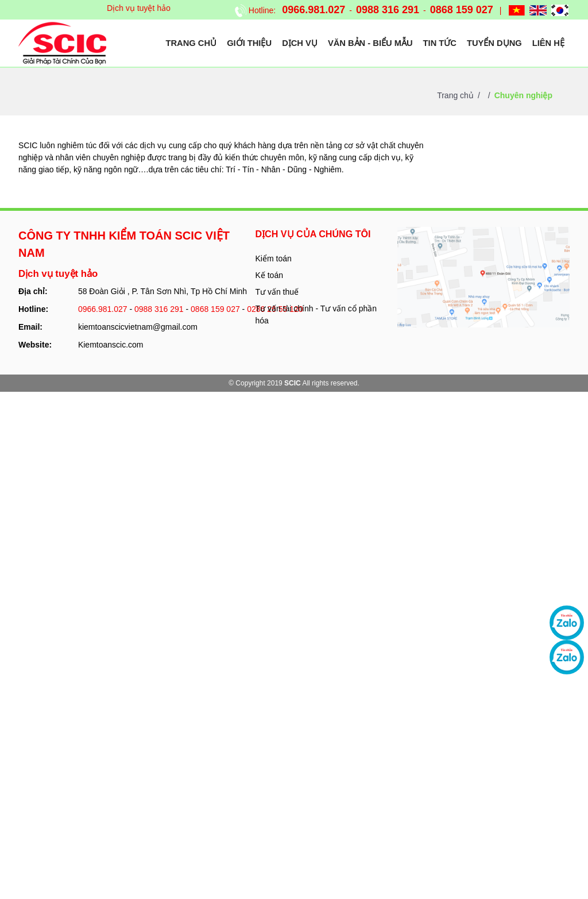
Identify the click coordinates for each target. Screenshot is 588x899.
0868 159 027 (462, 10)
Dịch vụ (300, 43)
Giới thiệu (249, 43)
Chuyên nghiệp (523, 95)
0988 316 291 (388, 10)
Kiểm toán (274, 258)
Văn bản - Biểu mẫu (370, 43)
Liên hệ (548, 43)
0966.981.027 (314, 10)
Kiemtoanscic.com (111, 345)
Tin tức (440, 43)
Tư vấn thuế (277, 292)
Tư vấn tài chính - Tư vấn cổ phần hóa (316, 315)
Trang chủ (192, 43)
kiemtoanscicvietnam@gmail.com (138, 327)
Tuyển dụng (494, 43)
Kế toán (269, 275)
